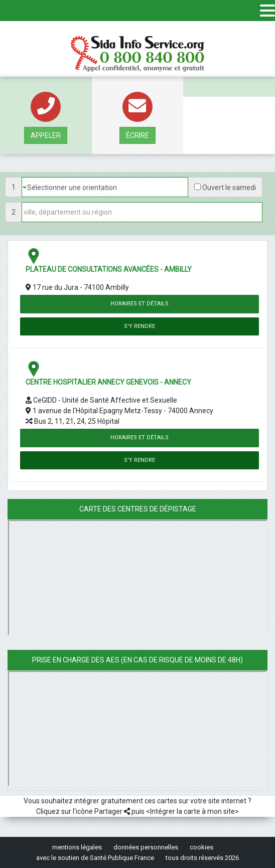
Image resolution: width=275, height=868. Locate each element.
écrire (137, 135)
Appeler (46, 135)
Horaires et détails (140, 304)
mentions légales (77, 847)
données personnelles (146, 847)
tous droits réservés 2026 (202, 858)
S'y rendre (140, 326)
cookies (201, 847)
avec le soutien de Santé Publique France (95, 858)
